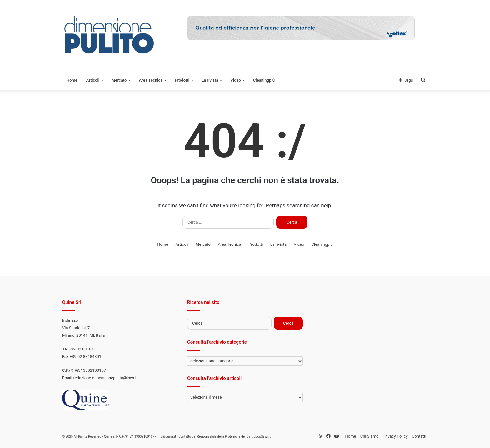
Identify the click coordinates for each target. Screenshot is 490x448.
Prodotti (182, 80)
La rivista (210, 80)
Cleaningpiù (264, 80)
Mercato (119, 80)
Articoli (93, 80)
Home (72, 80)
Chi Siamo (370, 436)
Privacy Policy (395, 436)
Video (236, 80)
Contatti (419, 436)
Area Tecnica (151, 80)
